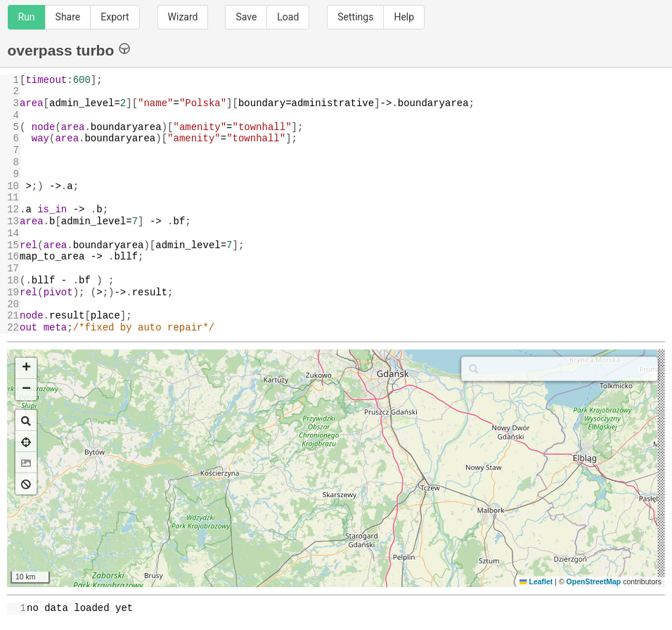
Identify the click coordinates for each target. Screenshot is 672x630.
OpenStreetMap (594, 581)
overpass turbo (69, 50)
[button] (26, 368)
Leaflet (536, 581)
